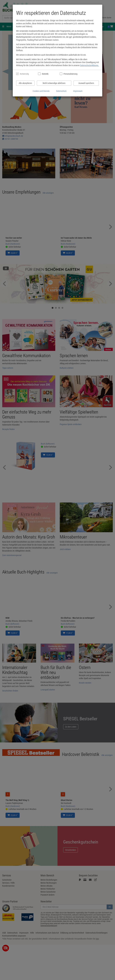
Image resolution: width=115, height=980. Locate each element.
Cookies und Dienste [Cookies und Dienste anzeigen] (41, 91)
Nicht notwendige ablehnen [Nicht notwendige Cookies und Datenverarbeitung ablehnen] (54, 83)
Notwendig (24, 74)
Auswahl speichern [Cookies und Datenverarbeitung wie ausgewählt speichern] (86, 83)
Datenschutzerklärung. (89, 65)
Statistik (45, 74)
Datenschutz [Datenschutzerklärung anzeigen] (61, 91)
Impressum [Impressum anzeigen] (78, 91)
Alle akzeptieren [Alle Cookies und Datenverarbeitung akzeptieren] (25, 83)
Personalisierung (70, 74)
